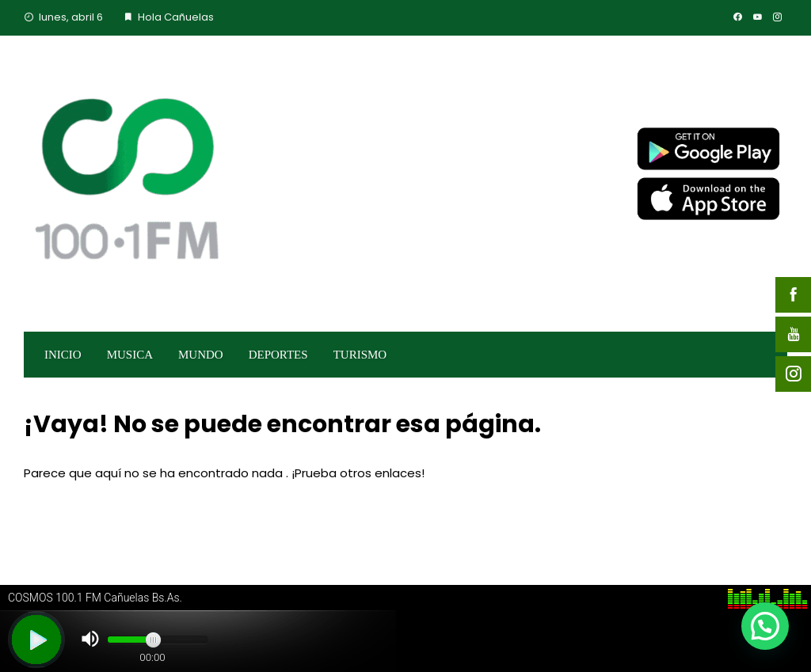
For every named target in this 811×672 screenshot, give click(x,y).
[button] (765, 626)
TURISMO (360, 355)
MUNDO (201, 355)
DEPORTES (278, 355)
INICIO (63, 355)
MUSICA (130, 355)
